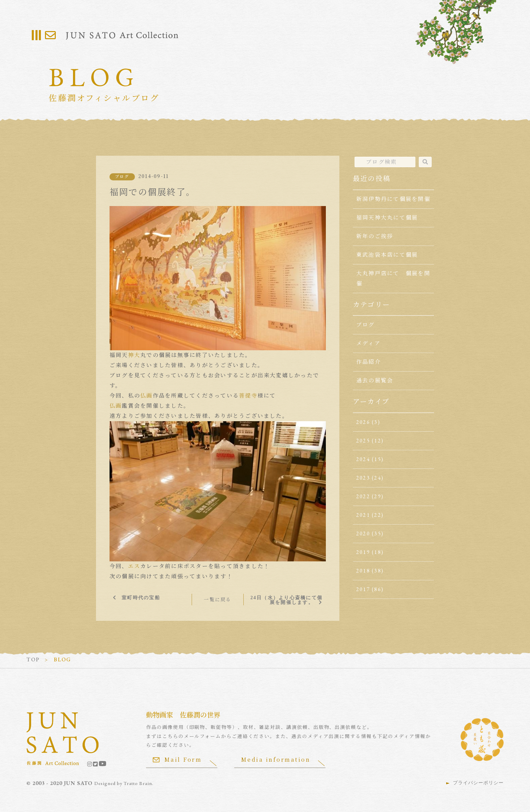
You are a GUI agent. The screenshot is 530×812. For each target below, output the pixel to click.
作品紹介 (369, 362)
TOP (33, 659)
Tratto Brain (138, 783)
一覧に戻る (218, 600)
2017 (363, 589)
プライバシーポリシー (478, 783)
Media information (276, 759)
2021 (363, 515)
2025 (363, 441)
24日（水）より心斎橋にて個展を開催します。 (286, 600)
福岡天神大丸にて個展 (387, 218)
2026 (363, 422)
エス (134, 566)
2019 (363, 552)
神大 (134, 355)
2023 (363, 478)
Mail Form (177, 759)
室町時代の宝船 (141, 598)
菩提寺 (248, 396)
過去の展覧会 (375, 380)
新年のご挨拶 (375, 236)
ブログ (122, 177)
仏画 (146, 396)
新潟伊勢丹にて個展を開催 (393, 199)
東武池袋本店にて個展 (387, 255)
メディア (368, 343)
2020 (363, 534)
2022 (363, 496)
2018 (363, 571)
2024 (363, 459)
